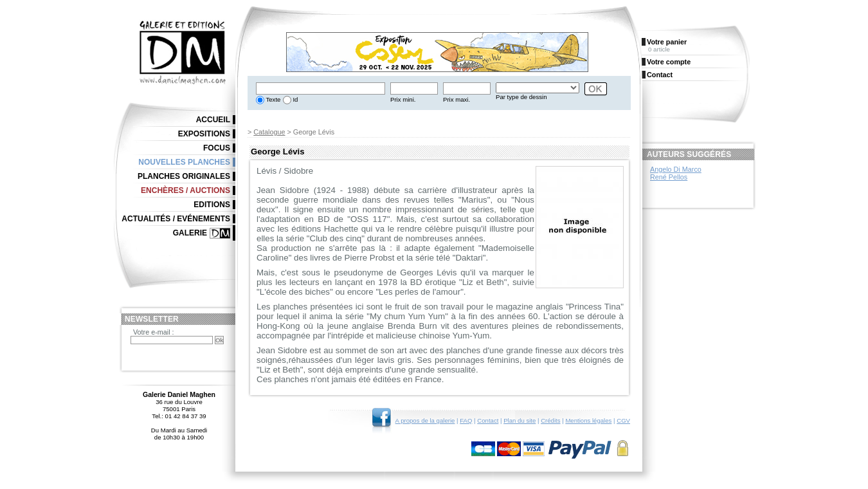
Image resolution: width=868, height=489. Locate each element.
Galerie (190, 233)
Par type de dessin (521, 97)
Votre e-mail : (154, 332)
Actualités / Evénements (176, 219)
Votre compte (669, 62)
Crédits (550, 420)
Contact (488, 420)
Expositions (204, 134)
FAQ (466, 420)
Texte (272, 99)
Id (295, 99)
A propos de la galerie (425, 420)
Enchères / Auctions (185, 190)
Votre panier (667, 42)
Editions (212, 205)
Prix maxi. (457, 99)
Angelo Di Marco (676, 169)
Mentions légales (588, 420)
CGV (623, 420)
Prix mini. (403, 99)
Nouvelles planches (184, 162)
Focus (217, 148)
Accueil (213, 120)
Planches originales (184, 176)
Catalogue (269, 132)
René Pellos (669, 177)
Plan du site (520, 420)
